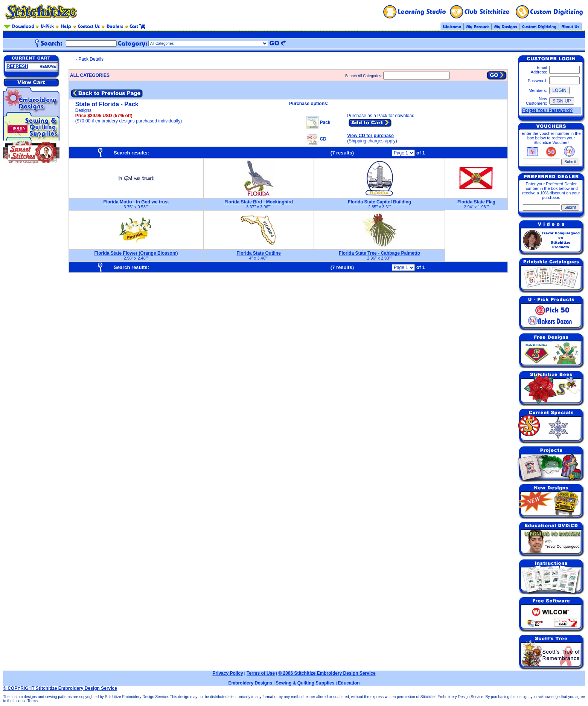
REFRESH (18, 66)
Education (349, 683)
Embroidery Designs (250, 683)
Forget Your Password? (547, 110)
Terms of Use (261, 673)
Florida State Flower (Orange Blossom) (136, 253)
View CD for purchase (370, 136)
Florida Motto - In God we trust (136, 202)
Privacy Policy (228, 673)
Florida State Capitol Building (379, 202)
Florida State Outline (258, 253)
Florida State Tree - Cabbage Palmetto (379, 253)
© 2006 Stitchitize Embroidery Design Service (327, 673)
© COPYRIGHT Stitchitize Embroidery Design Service (60, 688)
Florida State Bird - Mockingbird (259, 202)
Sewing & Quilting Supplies (305, 683)
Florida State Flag (476, 202)
